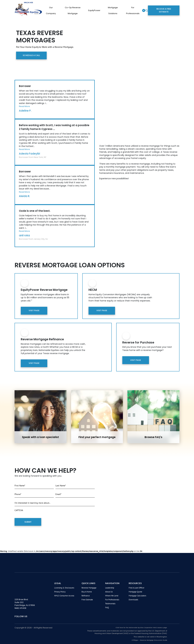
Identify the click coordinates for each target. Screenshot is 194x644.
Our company (51, 10)
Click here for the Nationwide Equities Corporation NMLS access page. (141, 628)
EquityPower (94, 10)
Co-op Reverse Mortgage (73, 10)
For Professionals (133, 10)
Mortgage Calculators (137, 596)
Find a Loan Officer (136, 588)
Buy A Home (87, 592)
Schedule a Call (31, 55)
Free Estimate (87, 599)
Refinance (86, 596)
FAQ (107, 607)
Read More (24, 106)
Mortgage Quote (135, 592)
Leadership (110, 588)
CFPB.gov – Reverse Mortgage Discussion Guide (149, 640)
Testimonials (110, 603)
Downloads (133, 599)
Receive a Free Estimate (164, 10)
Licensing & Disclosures (64, 588)
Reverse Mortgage (89, 588)
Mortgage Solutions (113, 10)
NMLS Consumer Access (64, 596)
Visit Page (34, 310)
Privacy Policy (60, 592)
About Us (109, 592)
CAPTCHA (19, 510)
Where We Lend (112, 596)
